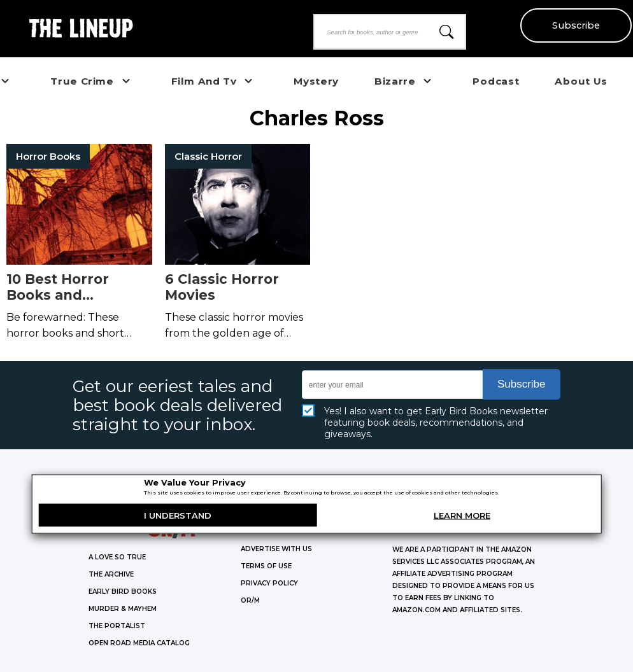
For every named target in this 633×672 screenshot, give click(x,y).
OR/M (250, 600)
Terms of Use (266, 566)
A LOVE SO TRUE (117, 557)
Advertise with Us (276, 549)
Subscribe (576, 25)
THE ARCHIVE (111, 574)
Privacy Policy (269, 583)
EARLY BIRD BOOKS (123, 591)
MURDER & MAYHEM (123, 609)
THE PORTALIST (117, 626)
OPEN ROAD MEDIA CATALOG (139, 643)
